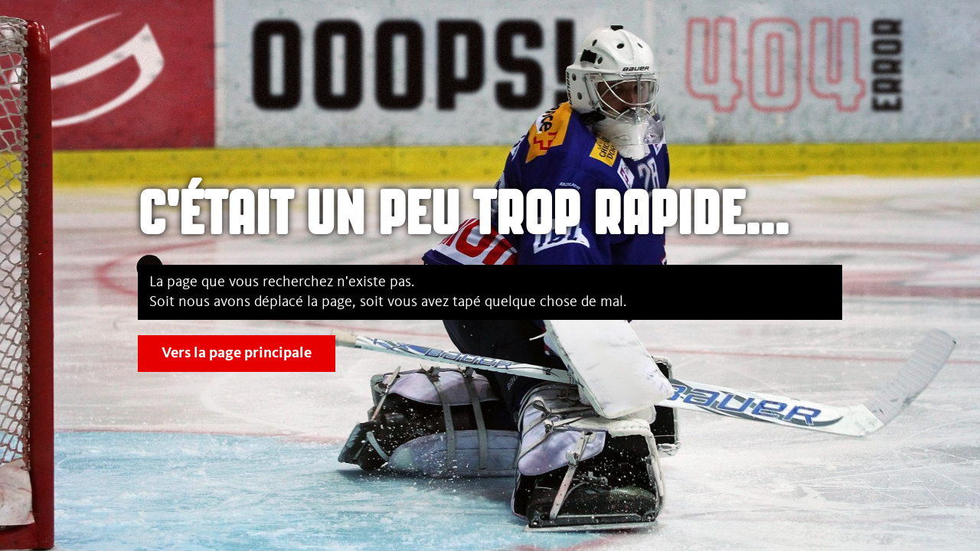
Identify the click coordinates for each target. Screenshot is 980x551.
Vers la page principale (237, 354)
